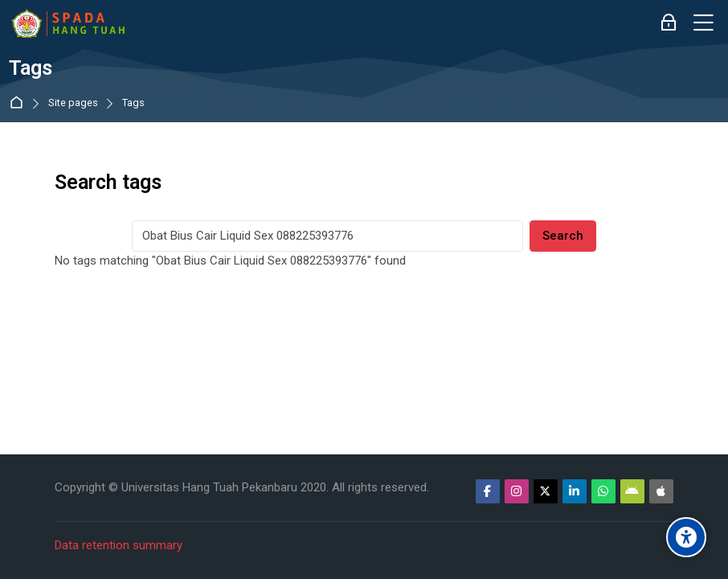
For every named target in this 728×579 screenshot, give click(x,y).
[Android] (632, 491)
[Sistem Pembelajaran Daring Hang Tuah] (67, 23)
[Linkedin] (575, 491)
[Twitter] (546, 491)
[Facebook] (488, 491)
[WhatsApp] (603, 491)
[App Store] (661, 491)
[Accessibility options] (686, 537)
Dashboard (20, 103)
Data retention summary (119, 545)
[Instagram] (517, 491)
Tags (133, 103)
